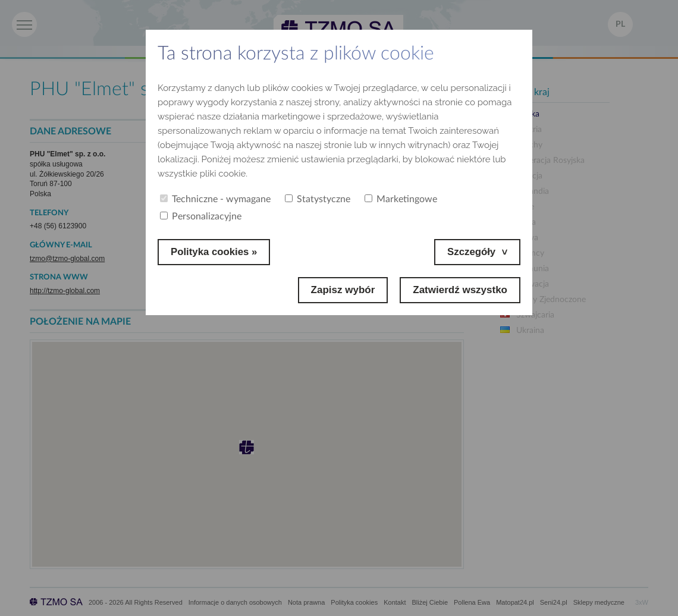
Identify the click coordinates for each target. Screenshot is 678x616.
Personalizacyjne (201, 216)
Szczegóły (471, 252)
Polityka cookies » (214, 252)
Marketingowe (401, 199)
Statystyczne (318, 199)
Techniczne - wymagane (215, 199)
